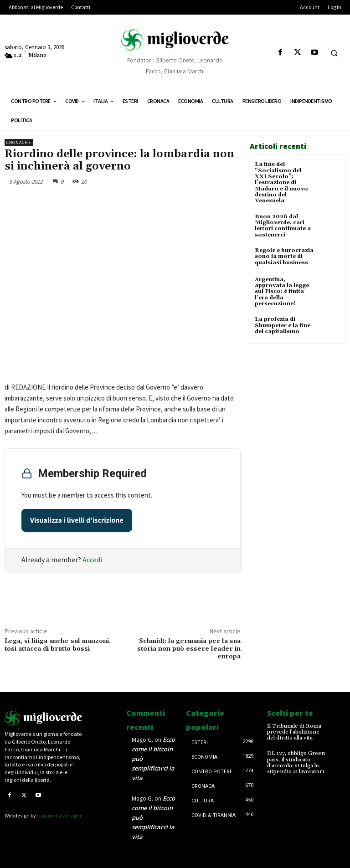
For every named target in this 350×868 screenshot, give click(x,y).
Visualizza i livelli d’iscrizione (77, 520)
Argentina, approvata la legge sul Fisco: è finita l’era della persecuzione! (282, 291)
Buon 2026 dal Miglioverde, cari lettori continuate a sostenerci (283, 225)
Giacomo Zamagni (59, 815)
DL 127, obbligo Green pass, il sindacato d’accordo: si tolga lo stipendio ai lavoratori (296, 763)
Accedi (92, 560)
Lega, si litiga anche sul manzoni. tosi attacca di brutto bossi (58, 645)
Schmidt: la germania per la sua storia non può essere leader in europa (189, 649)
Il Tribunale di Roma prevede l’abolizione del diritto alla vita (294, 732)
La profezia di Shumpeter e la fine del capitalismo (282, 324)
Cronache (19, 142)
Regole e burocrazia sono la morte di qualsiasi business (284, 255)
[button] (334, 53)
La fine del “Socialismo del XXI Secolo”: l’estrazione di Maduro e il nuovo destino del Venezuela (281, 182)
